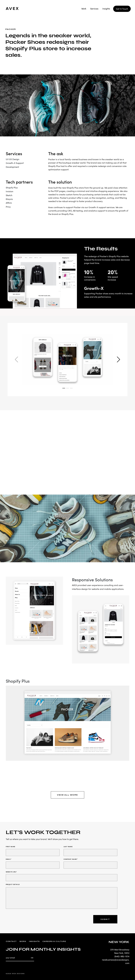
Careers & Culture (54, 941)
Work (84, 9)
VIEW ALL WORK (67, 795)
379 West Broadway (120, 950)
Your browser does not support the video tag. (68, 448)
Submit (105, 919)
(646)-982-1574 (122, 956)
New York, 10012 (122, 953)
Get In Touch (122, 9)
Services (94, 9)
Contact (11, 941)
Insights (106, 9)
